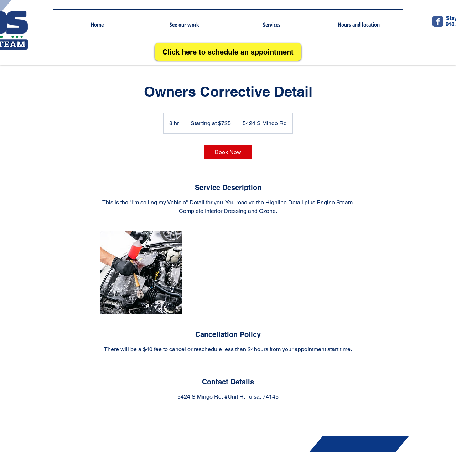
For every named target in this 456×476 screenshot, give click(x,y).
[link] (228, 152)
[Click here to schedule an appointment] (228, 52)
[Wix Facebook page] (438, 21)
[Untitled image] (141, 272)
